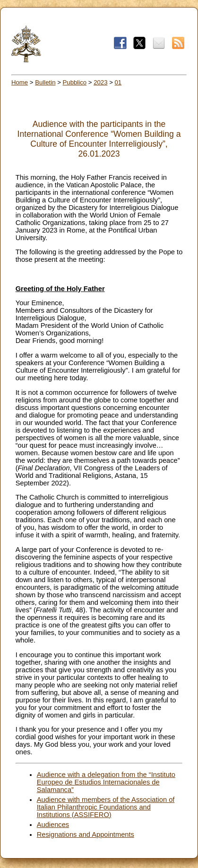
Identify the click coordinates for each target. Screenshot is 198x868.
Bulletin (45, 82)
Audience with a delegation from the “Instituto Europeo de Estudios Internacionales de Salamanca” (106, 782)
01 (118, 82)
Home (20, 82)
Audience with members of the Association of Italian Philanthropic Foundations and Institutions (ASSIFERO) (106, 807)
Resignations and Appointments (86, 835)
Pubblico (75, 82)
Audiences (53, 825)
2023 (100, 82)
